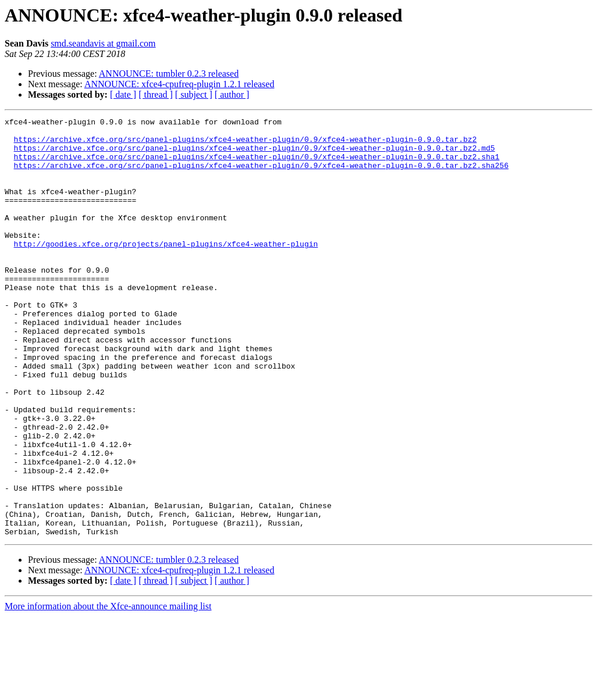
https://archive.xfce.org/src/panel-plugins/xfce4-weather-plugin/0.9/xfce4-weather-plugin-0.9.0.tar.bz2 (246, 144)
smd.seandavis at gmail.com (103, 43)
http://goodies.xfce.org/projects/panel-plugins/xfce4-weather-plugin (166, 270)
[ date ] (123, 94)
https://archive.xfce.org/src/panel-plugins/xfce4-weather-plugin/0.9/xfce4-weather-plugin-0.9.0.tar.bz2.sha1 (257, 165)
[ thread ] (156, 94)
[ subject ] (194, 94)
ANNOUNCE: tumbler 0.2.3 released (169, 74)
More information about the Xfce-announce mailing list (108, 690)
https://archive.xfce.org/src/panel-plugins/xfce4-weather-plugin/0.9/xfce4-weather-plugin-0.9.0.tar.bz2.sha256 (261, 176)
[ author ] (232, 94)
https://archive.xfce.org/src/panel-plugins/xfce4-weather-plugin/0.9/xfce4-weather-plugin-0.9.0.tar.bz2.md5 (255, 155)
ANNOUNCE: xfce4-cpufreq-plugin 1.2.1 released (180, 84)
